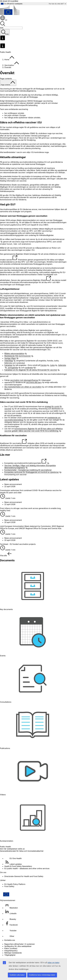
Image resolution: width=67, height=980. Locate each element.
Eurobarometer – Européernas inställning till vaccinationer (28, 470)
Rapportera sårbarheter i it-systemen (20, 944)
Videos (3, 795)
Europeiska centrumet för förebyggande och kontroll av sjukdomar (32, 472)
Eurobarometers (7, 841)
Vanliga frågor (10, 358)
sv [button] (4, 20)
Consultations (6, 702)
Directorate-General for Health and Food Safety (24, 876)
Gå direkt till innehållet (9, 1)
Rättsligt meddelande (13, 953)
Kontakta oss (10, 940)
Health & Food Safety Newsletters (18, 866)
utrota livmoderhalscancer (54, 239)
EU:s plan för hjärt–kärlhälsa (11, 306)
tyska (52, 365)
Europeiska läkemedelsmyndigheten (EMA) (18, 133)
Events (3, 656)
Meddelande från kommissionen (18, 356)
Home (7, 60)
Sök (2, 28)
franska (44, 365)
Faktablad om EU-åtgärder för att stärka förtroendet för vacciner (31, 370)
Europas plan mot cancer (25, 239)
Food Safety (9, 886)
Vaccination (9, 65)
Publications (5, 748)
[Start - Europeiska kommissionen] (10, 14)
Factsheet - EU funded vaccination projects (18, 544)
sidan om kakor (54, 963)
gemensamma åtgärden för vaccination (31, 341)
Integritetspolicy (11, 951)
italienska (62, 365)
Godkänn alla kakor (17, 975)
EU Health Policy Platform (15, 884)
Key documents (6, 609)
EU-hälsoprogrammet (35, 343)
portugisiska (13, 368)
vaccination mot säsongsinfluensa (24, 380)
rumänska (29, 368)
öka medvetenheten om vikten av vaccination (23, 387)
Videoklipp (9, 361)
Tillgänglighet (10, 955)
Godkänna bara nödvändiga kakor (42, 975)
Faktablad (8, 365)
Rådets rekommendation (14, 354)
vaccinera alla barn (34, 382)
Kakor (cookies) (11, 948)
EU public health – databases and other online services (27, 868)
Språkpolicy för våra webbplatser (18, 946)
